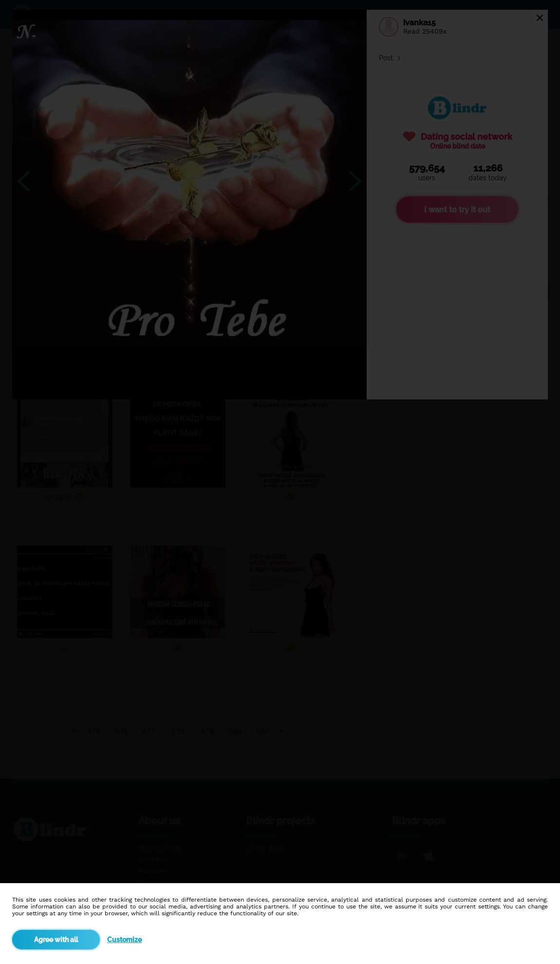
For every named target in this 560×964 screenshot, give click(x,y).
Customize (124, 940)
